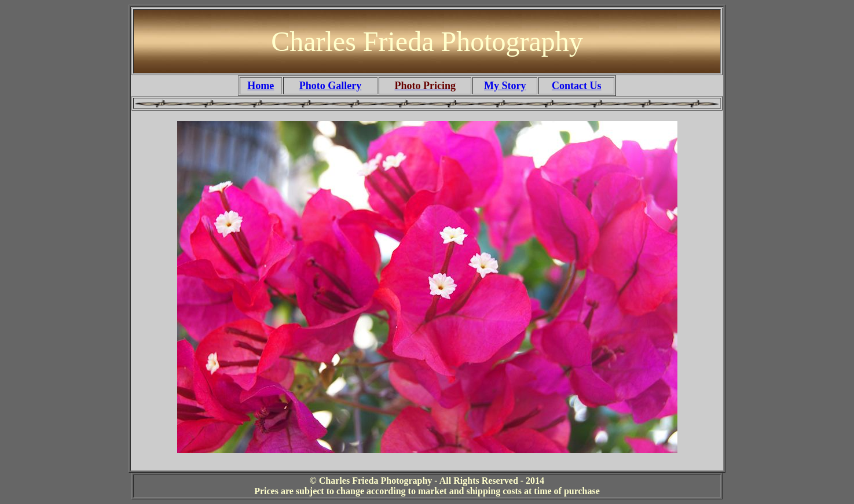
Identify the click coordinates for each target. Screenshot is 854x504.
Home (261, 86)
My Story (505, 86)
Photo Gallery (330, 86)
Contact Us (577, 86)
